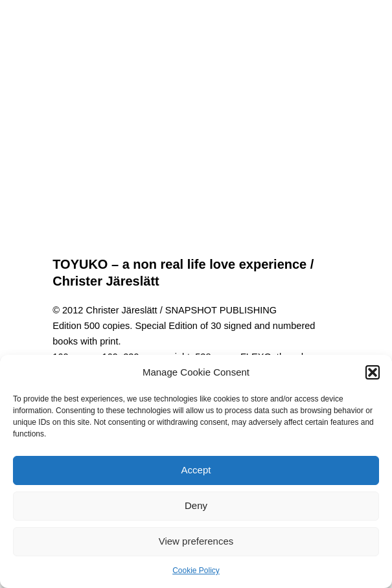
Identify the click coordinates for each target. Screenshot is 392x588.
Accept (196, 470)
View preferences (196, 541)
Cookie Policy (196, 571)
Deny (196, 505)
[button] (373, 372)
